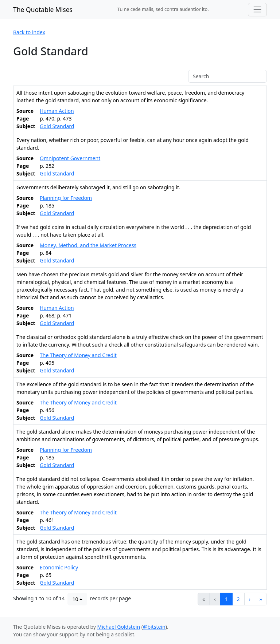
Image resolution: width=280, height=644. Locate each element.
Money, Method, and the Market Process (88, 245)
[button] (250, 599)
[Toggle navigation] (257, 9)
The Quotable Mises (43, 9)
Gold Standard (57, 126)
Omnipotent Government (70, 158)
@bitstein (154, 627)
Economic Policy (59, 567)
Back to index (29, 32)
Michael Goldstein (119, 627)
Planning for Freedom (66, 198)
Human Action (57, 111)
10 (75, 599)
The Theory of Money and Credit (78, 355)
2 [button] (238, 599)
